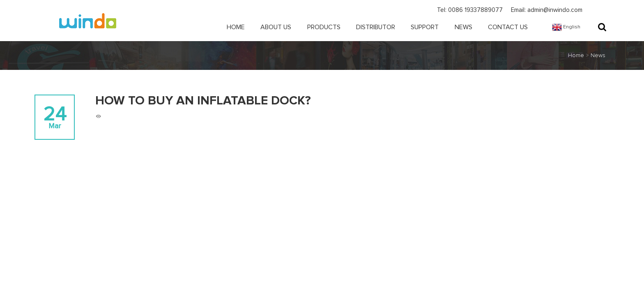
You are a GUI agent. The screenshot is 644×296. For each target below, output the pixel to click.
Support (425, 27)
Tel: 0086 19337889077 (470, 10)
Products (324, 27)
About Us (276, 27)
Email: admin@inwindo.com (547, 10)
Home (236, 27)
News (463, 27)
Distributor (376, 27)
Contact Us (508, 27)
